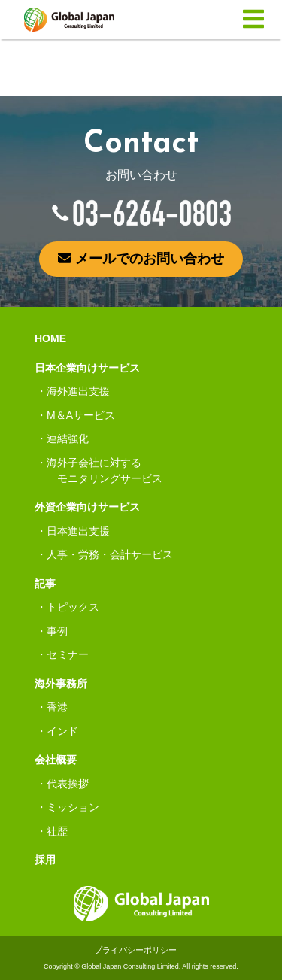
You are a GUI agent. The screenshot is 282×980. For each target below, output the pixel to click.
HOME (50, 338)
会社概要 (56, 760)
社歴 (57, 831)
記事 (45, 584)
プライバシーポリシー (135, 950)
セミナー (68, 654)
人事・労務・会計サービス (110, 554)
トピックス (73, 607)
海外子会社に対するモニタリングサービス (105, 470)
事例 (57, 631)
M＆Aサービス (81, 415)
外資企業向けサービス (87, 507)
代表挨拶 (68, 784)
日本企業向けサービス (87, 368)
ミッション (73, 807)
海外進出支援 (78, 391)
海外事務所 (61, 684)
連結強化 (68, 438)
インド (62, 731)
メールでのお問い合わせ (141, 259)
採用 (45, 860)
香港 (57, 707)
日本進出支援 (78, 531)
